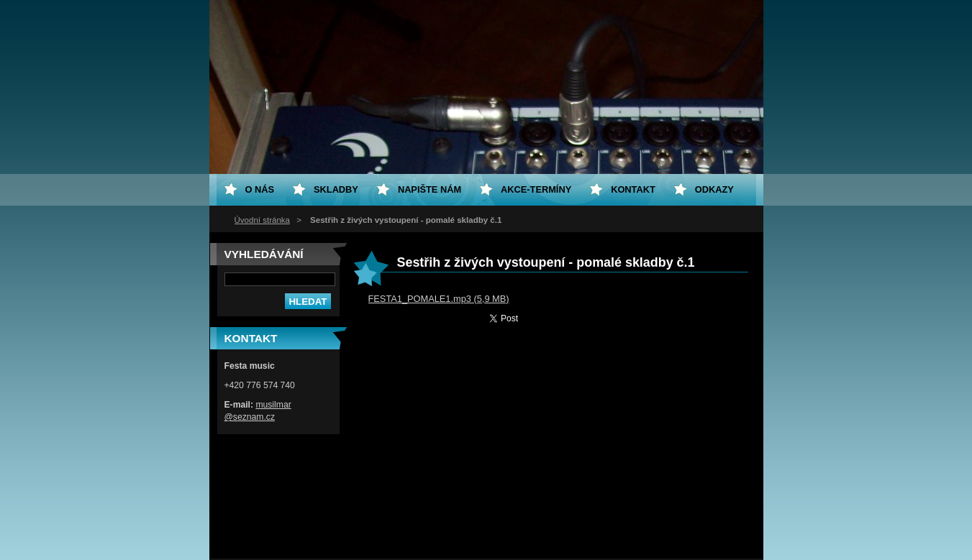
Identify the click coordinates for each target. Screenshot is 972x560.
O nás (260, 189)
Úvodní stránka (262, 220)
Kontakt (633, 189)
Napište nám (430, 189)
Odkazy (714, 189)
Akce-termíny (536, 189)
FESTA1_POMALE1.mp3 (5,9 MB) (439, 299)
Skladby (336, 189)
